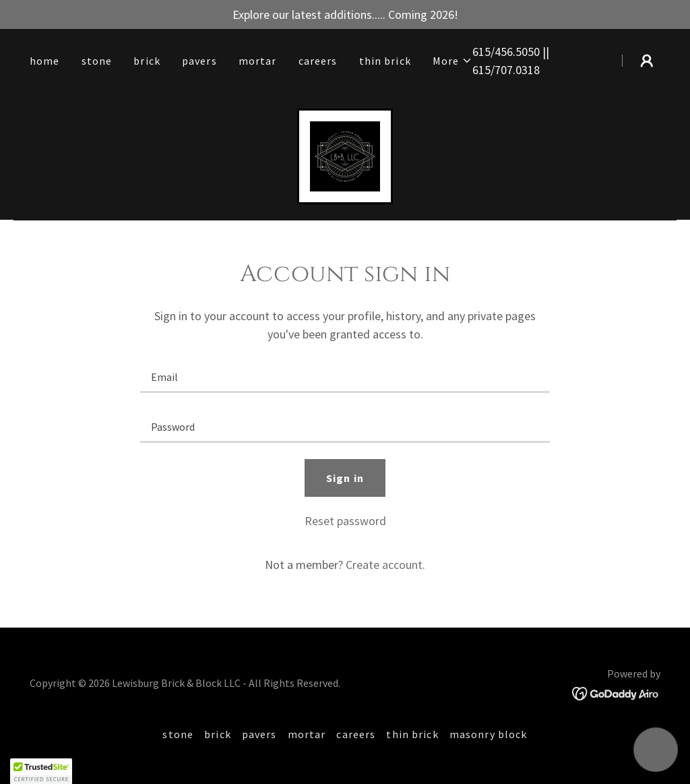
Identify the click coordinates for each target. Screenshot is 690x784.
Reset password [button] (345, 521)
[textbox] (345, 376)
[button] (453, 61)
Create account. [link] (385, 565)
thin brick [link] (385, 61)
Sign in (345, 478)
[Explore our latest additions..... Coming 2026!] (345, 14)
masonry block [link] (489, 734)
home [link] (45, 61)
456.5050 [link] (517, 52)
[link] (345, 155)
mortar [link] (258, 61)
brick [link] (147, 61)
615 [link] (481, 52)
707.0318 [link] (517, 70)
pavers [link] (199, 61)
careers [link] (318, 61)
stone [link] (97, 61)
